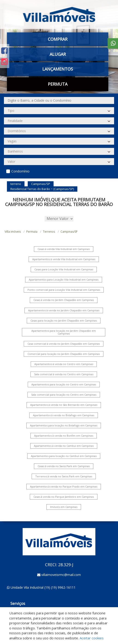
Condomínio (20, 171)
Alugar (58, 54)
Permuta (58, 84)
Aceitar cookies (92, 638)
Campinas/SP (69, 232)
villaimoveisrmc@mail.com (61, 575)
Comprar (58, 39)
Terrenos (49, 232)
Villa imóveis (13, 232)
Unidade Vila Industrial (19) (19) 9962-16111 (43, 587)
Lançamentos (58, 69)
